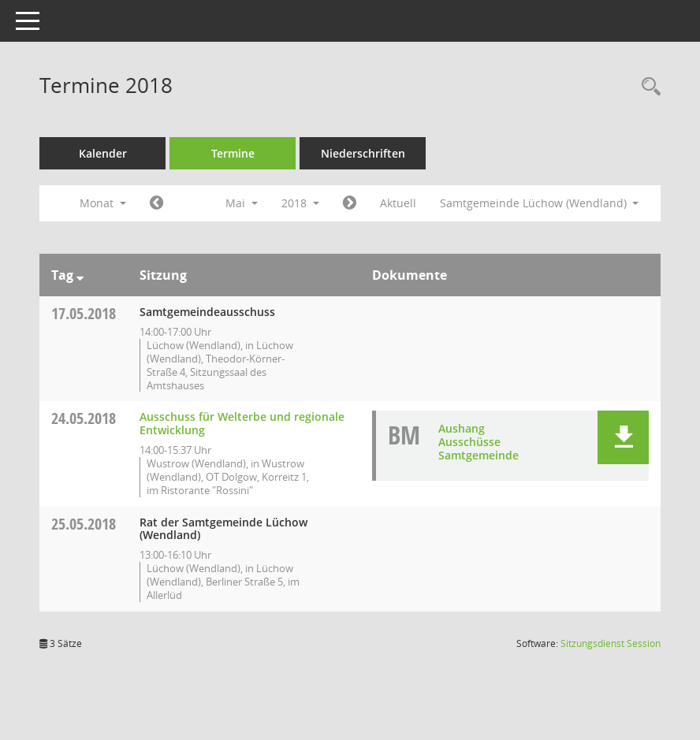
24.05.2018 (84, 418)
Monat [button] (103, 203)
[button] (623, 437)
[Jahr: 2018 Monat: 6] (350, 203)
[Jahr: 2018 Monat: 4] (156, 203)
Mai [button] (242, 203)
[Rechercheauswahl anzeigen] (647, 87)
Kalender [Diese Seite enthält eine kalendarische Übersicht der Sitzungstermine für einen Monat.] (103, 153)
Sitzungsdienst (611, 643)
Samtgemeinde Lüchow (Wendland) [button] (540, 203)
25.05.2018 (84, 524)
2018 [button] (300, 203)
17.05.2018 (84, 313)
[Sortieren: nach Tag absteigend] (80, 275)
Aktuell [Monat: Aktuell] (398, 203)
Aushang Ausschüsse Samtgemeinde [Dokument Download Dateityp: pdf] (478, 442)
